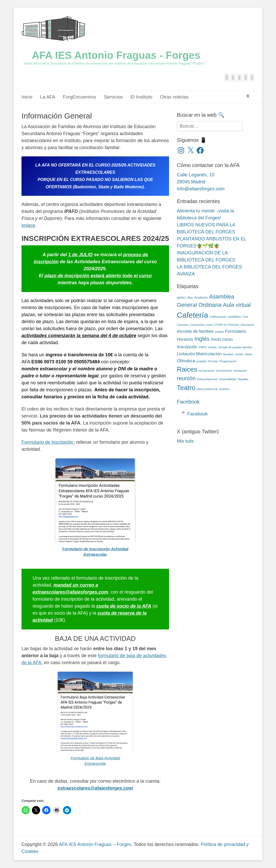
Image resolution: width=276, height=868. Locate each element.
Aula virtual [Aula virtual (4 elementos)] (237, 305)
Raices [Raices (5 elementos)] (187, 369)
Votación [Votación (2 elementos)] (224, 389)
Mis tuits (185, 441)
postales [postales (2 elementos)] (202, 361)
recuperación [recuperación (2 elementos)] (207, 371)
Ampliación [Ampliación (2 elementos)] (201, 297)
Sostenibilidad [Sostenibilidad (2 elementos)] (228, 379)
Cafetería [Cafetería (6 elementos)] (193, 315)
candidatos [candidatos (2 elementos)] (234, 317)
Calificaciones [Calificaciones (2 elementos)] (218, 317)
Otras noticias (174, 97)
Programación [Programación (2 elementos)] (228, 361)
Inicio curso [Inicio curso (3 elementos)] (222, 339)
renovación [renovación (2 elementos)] (240, 371)
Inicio (27, 97)
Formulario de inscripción (48, 442)
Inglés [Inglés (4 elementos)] (202, 339)
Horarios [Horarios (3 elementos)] (185, 339)
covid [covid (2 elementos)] (209, 325)
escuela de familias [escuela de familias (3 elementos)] (195, 331)
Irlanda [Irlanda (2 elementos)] (212, 347)
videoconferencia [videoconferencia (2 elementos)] (207, 389)
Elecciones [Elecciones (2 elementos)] (248, 325)
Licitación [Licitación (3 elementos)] (186, 354)
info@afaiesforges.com (201, 189)
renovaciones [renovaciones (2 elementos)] (224, 371)
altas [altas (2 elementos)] (190, 297)
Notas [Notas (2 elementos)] (249, 354)
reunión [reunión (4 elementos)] (186, 378)
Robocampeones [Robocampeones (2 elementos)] (208, 379)
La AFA (48, 97)
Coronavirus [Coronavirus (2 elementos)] (197, 325)
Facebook (188, 402)
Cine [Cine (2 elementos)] (245, 317)
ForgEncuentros (79, 97)
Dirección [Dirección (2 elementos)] (234, 325)
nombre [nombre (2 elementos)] (239, 354)
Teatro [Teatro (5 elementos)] (186, 388)
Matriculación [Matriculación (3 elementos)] (209, 354)
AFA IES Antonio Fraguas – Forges (95, 844)
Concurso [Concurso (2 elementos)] (183, 325)
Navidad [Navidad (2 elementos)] (228, 354)
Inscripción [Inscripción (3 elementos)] (187, 347)
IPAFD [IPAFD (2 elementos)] (203, 347)
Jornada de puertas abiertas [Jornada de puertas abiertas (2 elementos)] (235, 347)
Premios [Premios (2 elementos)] (213, 361)
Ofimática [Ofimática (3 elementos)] (186, 361)
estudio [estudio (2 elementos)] (219, 332)
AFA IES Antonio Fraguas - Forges (116, 55)
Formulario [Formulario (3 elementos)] (236, 331)
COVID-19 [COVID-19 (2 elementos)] (220, 325)
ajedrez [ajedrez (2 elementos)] (181, 297)
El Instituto (141, 97)
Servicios (113, 97)
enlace (28, 225)
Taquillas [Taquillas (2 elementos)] (243, 379)
